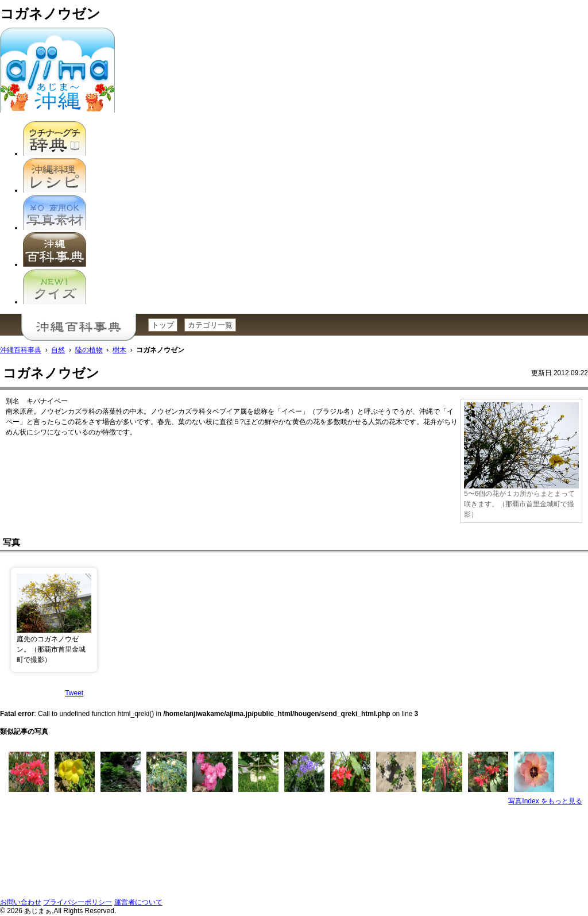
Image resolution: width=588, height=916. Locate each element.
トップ (163, 325)
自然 (58, 350)
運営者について (138, 902)
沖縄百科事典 (21, 350)
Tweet (74, 693)
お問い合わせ (21, 902)
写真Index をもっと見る (545, 801)
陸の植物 (89, 350)
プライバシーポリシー (78, 902)
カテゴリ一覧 (210, 325)
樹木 (119, 350)
